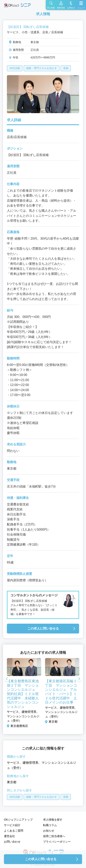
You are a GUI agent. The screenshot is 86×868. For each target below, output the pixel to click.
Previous (7, 679)
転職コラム (50, 825)
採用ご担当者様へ (54, 836)
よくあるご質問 (14, 831)
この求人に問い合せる (43, 628)
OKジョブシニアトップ (18, 820)
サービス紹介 (12, 825)
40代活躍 (15, 68)
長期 (66, 68)
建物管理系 (31, 763)
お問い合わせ (12, 842)
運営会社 (9, 836)
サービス (13, 763)
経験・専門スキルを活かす (42, 68)
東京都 (12, 782)
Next (79, 679)
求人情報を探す (53, 820)
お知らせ (49, 831)
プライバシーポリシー (57, 842)
